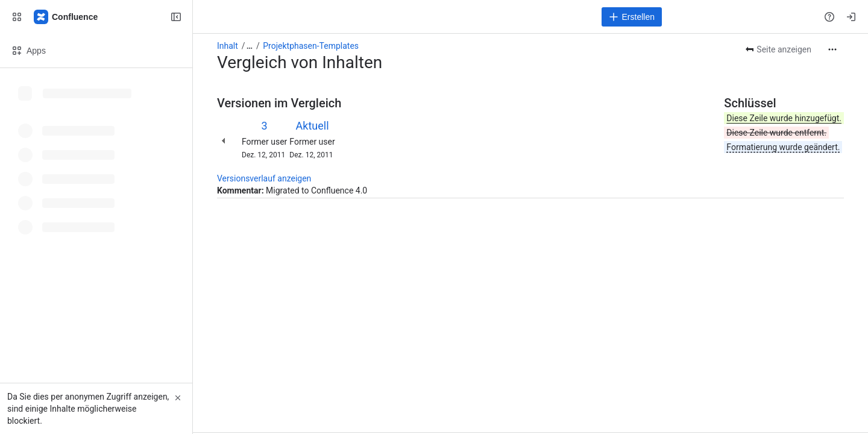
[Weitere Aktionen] (832, 49)
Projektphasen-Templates (311, 46)
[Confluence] (66, 17)
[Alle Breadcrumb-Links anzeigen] (250, 46)
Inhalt (228, 46)
